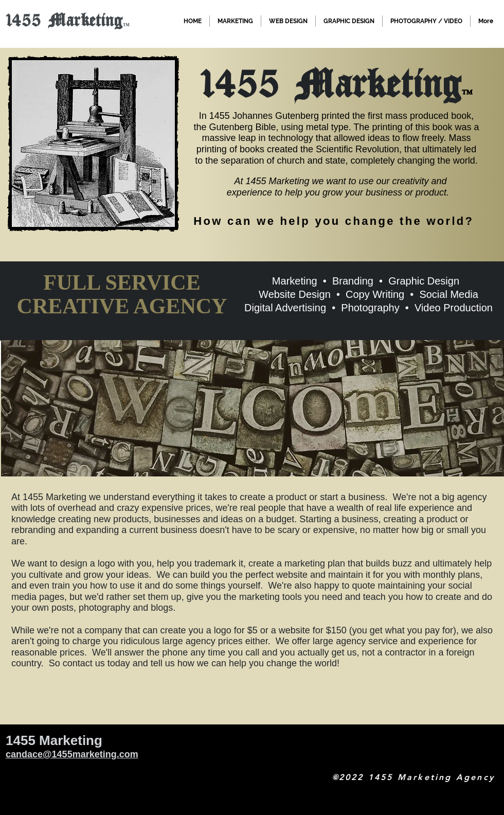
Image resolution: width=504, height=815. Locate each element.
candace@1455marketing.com (72, 754)
